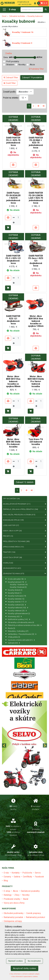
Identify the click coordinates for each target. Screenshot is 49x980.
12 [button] (23, 98)
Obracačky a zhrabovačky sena (21, 622)
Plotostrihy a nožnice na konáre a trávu (25, 625)
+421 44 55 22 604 (24, 4)
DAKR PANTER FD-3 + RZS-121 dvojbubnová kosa (13, 260)
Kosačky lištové (15, 593)
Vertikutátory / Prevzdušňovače (22, 634)
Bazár (26, 899)
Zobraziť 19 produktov (32, 78)
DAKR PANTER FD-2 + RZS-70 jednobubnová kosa (13, 142)
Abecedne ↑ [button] (24, 92)
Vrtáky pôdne (14, 637)
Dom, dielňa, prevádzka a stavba (24, 515)
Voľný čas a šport (24, 558)
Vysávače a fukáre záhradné (21, 640)
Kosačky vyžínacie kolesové (19, 613)
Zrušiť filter (10, 83)
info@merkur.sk (23, 2)
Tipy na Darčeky (11, 499)
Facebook (39, 877)
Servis (38, 873)
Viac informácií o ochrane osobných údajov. (24, 974)
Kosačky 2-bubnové (18, 587)
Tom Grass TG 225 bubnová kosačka (36, 442)
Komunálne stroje (24, 520)
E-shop (12, 9)
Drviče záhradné (17, 579)
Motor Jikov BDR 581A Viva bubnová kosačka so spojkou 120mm (36, 321)
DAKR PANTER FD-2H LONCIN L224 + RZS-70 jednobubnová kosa (36, 198)
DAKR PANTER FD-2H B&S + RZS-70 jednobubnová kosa (36, 143)
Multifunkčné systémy (19, 619)
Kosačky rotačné (17, 602)
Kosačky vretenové (17, 611)
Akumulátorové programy (24, 504)
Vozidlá (24, 563)
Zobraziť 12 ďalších (25, 482)
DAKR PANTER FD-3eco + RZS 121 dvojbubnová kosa (36, 261)
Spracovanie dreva (24, 547)
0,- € (43, 3)
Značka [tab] (8, 53)
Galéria (17, 877)
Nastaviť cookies (16, 961)
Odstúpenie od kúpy (13, 921)
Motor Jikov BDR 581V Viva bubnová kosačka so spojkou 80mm (13, 381)
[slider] (15, 57)
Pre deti (24, 536)
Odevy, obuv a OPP (24, 531)
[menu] (35, 3)
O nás (6, 873)
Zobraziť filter (11, 78)
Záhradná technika (17, 16)
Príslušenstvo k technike (24, 541)
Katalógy (8, 895)
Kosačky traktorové (18, 608)
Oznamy (7, 877)
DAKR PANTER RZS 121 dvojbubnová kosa (13, 320)
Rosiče (11, 628)
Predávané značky (12, 899)
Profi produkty (13, 61)
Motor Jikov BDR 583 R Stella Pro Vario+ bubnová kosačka (36, 381)
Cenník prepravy (34, 913)
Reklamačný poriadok (13, 917)
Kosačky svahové (17, 605)
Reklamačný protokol (35, 917)
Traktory (24, 552)
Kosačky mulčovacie (17, 596)
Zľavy (17, 895)
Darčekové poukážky (30, 891)
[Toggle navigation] (4, 10)
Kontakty (16, 873)
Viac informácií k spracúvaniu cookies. (25, 977)
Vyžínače (14, 643)
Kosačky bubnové (35, 16)
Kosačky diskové (15, 590)
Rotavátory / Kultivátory (18, 631)
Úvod (4, 16)
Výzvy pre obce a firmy (14, 903)
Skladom (10, 65)
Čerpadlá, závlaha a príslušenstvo (24, 509)
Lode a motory (24, 525)
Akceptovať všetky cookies (24, 968)
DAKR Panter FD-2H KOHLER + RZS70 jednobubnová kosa (13, 198)
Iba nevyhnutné (34, 961)
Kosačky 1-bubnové (19, 584)
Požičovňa (27, 873)
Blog (6, 881)
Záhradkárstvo (24, 568)
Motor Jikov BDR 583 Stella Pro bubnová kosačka (13, 443)
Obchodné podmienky (14, 913)
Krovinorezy (15, 616)
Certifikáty (28, 877)
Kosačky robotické (16, 599)
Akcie (32, 65)
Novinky (22, 65)
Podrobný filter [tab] (36, 69)
